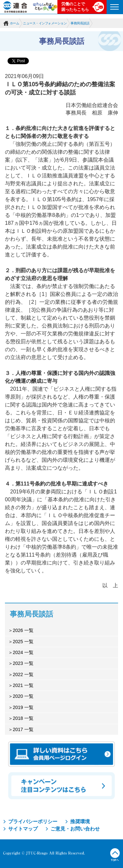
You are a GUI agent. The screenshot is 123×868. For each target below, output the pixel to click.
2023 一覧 (23, 663)
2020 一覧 (23, 696)
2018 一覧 (23, 718)
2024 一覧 (23, 652)
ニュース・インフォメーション (45, 23)
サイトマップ (23, 829)
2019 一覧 (23, 707)
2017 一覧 (23, 729)
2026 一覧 (23, 630)
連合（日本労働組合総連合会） (16, 7)
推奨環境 (80, 821)
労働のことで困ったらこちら (75, 7)
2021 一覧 (23, 685)
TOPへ (115, 855)
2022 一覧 (23, 674)
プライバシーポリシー (33, 821)
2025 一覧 (23, 642)
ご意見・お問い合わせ (75, 829)
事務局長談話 (80, 23)
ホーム (15, 23)
